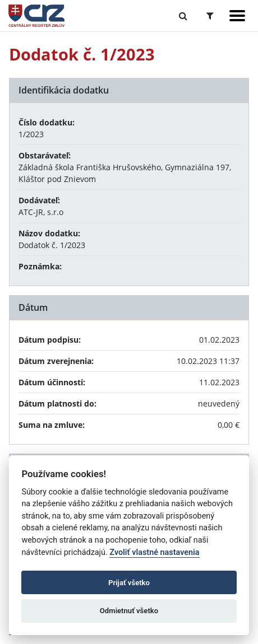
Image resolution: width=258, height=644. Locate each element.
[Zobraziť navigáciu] (237, 16)
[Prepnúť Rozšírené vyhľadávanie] (210, 16)
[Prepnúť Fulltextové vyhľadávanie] (183, 16)
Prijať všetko (129, 583)
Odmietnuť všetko (129, 611)
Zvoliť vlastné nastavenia (154, 552)
